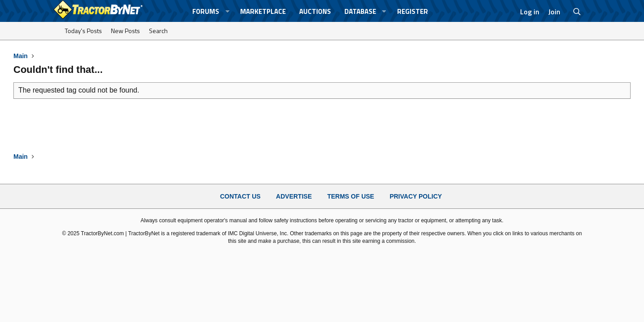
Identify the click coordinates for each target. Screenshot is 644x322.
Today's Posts (83, 31)
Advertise (294, 196)
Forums (206, 11)
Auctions (315, 11)
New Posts (125, 31)
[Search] (577, 12)
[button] (227, 11)
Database (360, 11)
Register (413, 11)
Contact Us (240, 196)
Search (158, 31)
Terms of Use (351, 196)
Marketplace (263, 11)
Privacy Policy (416, 196)
